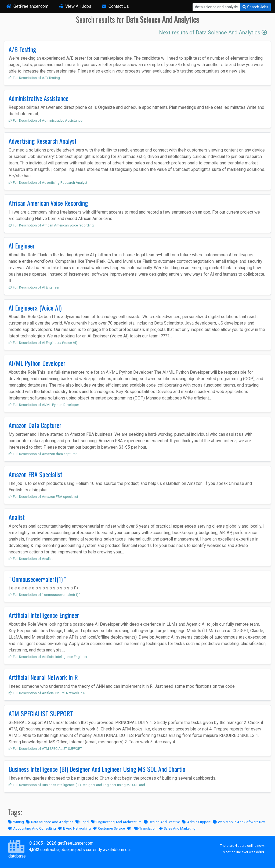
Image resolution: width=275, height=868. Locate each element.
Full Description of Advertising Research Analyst (48, 183)
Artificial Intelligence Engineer (44, 615)
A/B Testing (22, 49)
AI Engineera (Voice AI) (35, 308)
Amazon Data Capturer (35, 425)
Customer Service (109, 828)
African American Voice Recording (48, 203)
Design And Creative (162, 822)
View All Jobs (75, 6)
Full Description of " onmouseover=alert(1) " (45, 595)
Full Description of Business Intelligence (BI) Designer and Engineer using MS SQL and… (78, 785)
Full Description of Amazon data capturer (43, 454)
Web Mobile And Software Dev (239, 822)
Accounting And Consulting (32, 828)
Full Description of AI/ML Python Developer (44, 405)
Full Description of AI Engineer (34, 287)
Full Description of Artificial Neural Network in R (47, 693)
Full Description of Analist (31, 559)
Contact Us (115, 6)
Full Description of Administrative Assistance (46, 120)
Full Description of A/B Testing (34, 78)
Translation (145, 828)
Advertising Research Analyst (43, 141)
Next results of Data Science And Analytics (213, 33)
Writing (16, 822)
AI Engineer (22, 246)
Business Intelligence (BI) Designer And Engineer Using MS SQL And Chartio (97, 769)
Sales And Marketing (177, 828)
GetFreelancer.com (27, 6)
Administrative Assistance (39, 98)
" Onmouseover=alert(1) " (37, 579)
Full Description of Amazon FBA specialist (43, 497)
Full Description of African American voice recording (51, 225)
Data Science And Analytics (50, 822)
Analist (17, 517)
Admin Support (196, 822)
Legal (82, 822)
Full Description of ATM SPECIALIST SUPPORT (45, 749)
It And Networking (74, 828)
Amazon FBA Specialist (35, 474)
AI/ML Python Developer (37, 363)
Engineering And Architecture (116, 822)
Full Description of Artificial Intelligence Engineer (48, 657)
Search (255, 7)
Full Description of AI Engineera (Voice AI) (43, 343)
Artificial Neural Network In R (43, 677)
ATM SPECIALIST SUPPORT (41, 713)
